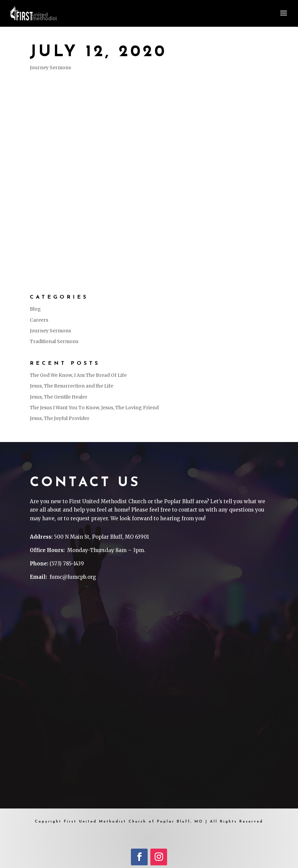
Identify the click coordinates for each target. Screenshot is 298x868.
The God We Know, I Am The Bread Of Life (78, 375)
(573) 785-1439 (67, 564)
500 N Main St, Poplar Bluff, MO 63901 (101, 537)
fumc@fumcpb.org (73, 577)
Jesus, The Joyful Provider (60, 418)
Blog (35, 309)
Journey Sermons (50, 68)
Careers (39, 320)
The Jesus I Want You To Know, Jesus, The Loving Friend (94, 408)
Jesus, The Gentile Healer (59, 397)
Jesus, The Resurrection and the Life (71, 386)
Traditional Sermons (54, 341)
